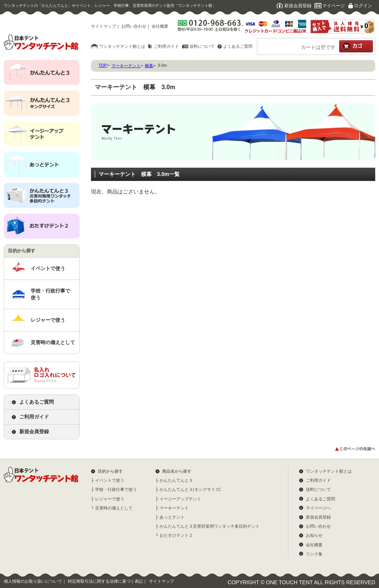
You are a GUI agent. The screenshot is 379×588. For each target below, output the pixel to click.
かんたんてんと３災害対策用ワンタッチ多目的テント (210, 526)
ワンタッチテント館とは (122, 46)
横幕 (149, 66)
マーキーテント (126, 66)
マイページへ (318, 508)
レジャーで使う (48, 320)
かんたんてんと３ (176, 480)
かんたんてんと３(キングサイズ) (190, 489)
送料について (202, 46)
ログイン (363, 6)
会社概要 (160, 26)
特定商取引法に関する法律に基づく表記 (105, 581)
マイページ (334, 6)
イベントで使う (48, 268)
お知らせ (314, 535)
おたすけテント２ (176, 535)
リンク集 (314, 554)
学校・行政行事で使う (50, 294)
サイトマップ (103, 26)
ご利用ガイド (166, 46)
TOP (103, 65)
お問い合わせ (134, 26)
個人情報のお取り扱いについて (33, 581)
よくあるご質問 (238, 46)
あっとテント (172, 517)
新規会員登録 (298, 6)
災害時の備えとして (53, 342)
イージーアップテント (180, 499)
